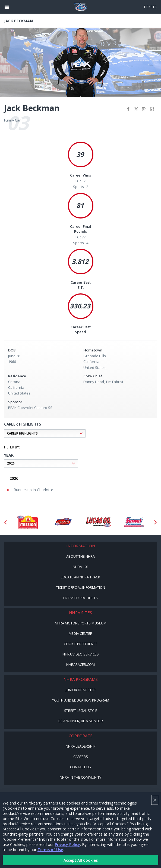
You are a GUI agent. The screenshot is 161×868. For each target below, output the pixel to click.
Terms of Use (50, 850)
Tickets (150, 7)
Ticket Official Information (81, 587)
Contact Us (80, 767)
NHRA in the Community (80, 777)
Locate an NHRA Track (80, 577)
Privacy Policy (67, 844)
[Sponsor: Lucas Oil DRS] (63, 522)
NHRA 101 (81, 567)
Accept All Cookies (81, 860)
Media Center (80, 633)
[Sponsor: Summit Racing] (134, 522)
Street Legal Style (81, 711)
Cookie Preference (81, 644)
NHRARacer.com (80, 664)
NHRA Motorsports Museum (81, 623)
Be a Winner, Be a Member (81, 721)
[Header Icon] (7, 7)
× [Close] (155, 800)
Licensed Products (80, 598)
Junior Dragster (81, 690)
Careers (81, 757)
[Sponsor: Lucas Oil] (98, 522)
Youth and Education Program (81, 700)
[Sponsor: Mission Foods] (27, 522)
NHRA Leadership (81, 746)
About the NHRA (80, 556)
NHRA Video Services (81, 654)
